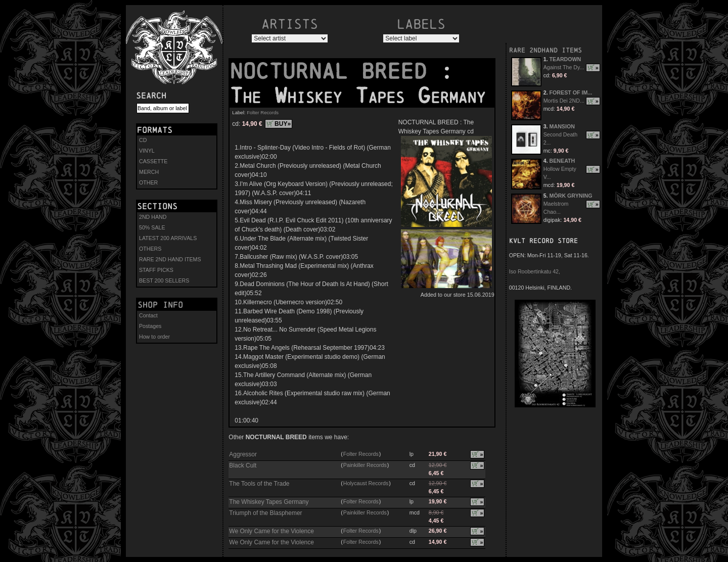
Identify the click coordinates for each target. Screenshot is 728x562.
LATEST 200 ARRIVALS (168, 238)
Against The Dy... (564, 67)
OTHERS (150, 249)
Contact (148, 315)
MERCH (149, 172)
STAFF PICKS (156, 270)
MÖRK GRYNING (571, 196)
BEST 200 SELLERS (164, 280)
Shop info (160, 305)
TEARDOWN (565, 59)
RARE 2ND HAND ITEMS (170, 259)
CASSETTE (153, 161)
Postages (150, 326)
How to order (154, 337)
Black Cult (243, 465)
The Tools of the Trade (259, 484)
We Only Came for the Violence (271, 531)
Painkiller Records (365, 465)
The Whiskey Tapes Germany (269, 502)
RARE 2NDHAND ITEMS (545, 50)
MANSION (562, 126)
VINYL (147, 151)
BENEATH (562, 161)
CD (143, 140)
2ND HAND (153, 217)
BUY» (283, 124)
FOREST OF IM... (571, 92)
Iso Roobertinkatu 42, (535, 271)
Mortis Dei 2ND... (564, 101)
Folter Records (263, 112)
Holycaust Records (366, 483)
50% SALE (152, 227)
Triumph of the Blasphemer (265, 513)
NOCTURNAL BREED (335, 71)
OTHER (148, 182)
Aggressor (243, 454)
